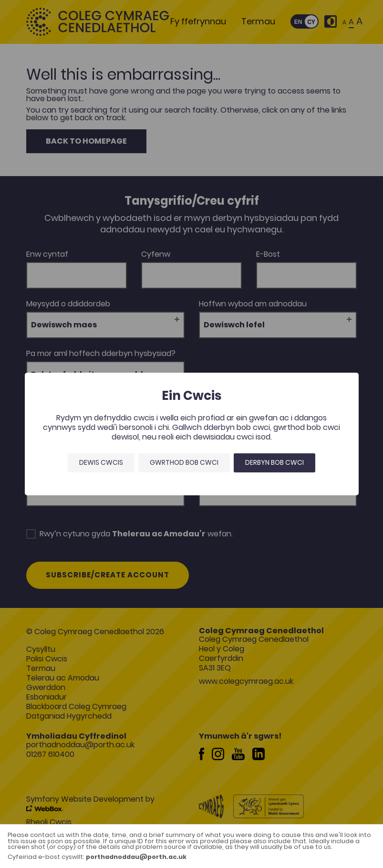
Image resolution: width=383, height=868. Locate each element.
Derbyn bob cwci (274, 462)
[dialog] (191, 434)
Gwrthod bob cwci (184, 462)
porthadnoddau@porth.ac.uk (136, 857)
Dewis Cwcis (101, 462)
